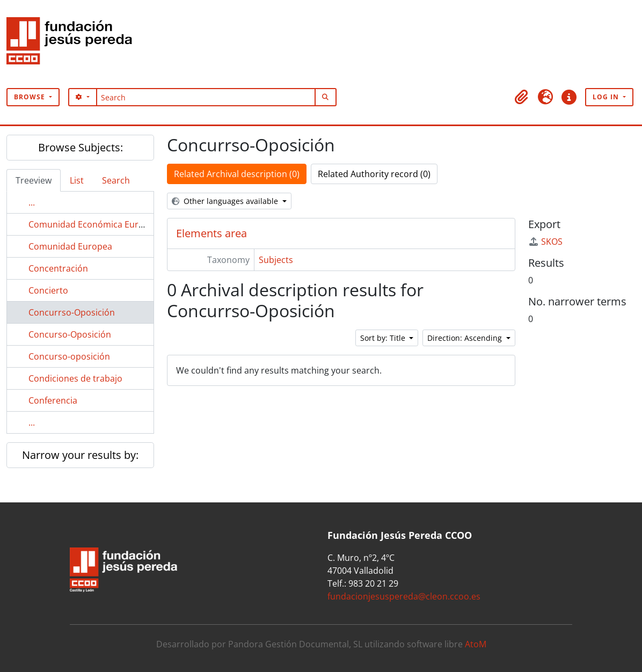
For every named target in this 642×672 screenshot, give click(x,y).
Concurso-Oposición (70, 334)
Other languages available (226, 201)
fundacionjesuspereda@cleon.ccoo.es (404, 596)
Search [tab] (116, 180)
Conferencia (53, 400)
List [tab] (77, 180)
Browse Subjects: (81, 147)
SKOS (545, 242)
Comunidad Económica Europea (94, 224)
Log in (607, 97)
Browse (31, 97)
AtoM (476, 644)
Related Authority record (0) (374, 174)
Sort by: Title (384, 338)
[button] (522, 97)
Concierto (48, 290)
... (32, 202)
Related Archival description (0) (237, 174)
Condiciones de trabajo (75, 378)
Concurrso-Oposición (72, 312)
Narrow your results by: (80, 455)
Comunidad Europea (70, 246)
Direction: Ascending (466, 338)
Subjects (276, 260)
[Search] (206, 97)
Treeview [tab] (34, 180)
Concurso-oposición (69, 356)
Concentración (58, 268)
